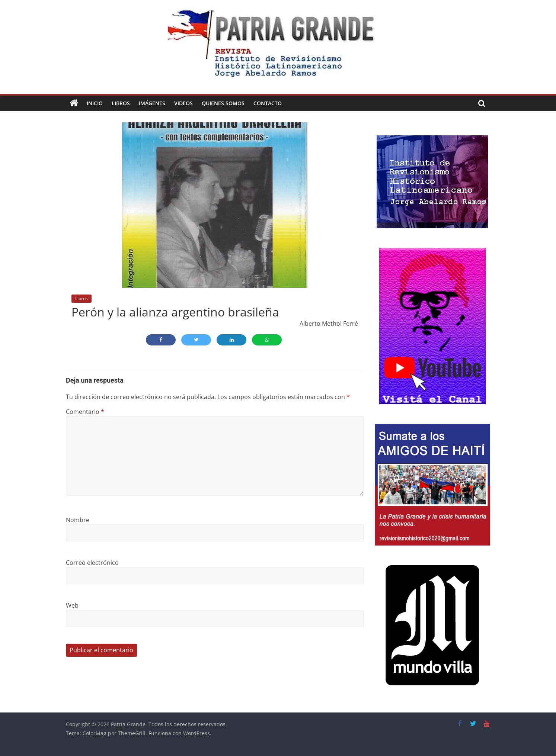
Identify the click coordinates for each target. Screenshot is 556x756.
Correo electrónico (92, 563)
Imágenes (152, 103)
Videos (183, 103)
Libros (121, 103)
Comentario (85, 412)
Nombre (78, 520)
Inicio (95, 103)
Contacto (268, 103)
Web (72, 605)
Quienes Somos (223, 103)
